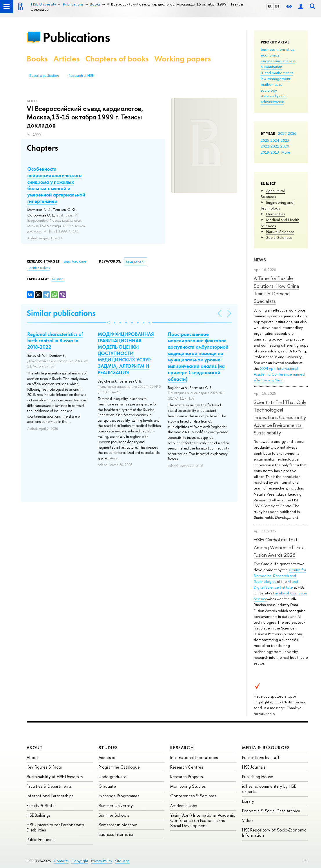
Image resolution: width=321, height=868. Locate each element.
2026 (292, 133)
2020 (285, 146)
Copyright (80, 861)
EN (277, 6)
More (286, 152)
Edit (305, 860)
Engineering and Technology (277, 205)
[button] (109, 323)
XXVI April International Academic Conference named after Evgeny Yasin (279, 374)
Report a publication (44, 76)
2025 (265, 140)
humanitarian (271, 67)
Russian (58, 279)
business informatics (277, 49)
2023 (285, 140)
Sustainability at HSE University (55, 777)
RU (270, 6)
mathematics (271, 84)
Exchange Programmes (119, 796)
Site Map (122, 861)
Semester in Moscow (118, 825)
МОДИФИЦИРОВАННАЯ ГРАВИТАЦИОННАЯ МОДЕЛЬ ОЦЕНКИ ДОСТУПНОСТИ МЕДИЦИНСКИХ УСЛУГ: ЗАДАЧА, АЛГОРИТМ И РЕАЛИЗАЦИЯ (126, 353)
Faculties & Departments (49, 786)
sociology (269, 90)
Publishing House (258, 777)
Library (248, 801)
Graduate (107, 786)
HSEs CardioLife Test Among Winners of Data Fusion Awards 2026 (279, 547)
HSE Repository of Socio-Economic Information (274, 832)
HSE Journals (254, 767)
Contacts (61, 861)
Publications (76, 37)
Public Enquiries (40, 839)
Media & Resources (266, 748)
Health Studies (38, 268)
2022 (265, 146)
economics (270, 55)
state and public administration (274, 99)
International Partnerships (50, 796)
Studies (108, 748)
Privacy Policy (102, 861)
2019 (265, 152)
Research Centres (187, 767)
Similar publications (61, 313)
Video (247, 820)
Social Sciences (279, 237)
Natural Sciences (280, 232)
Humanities (276, 214)
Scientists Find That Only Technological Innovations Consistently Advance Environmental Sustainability (280, 417)
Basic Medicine (75, 261)
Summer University (116, 806)
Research (182, 748)
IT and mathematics (277, 73)
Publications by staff (261, 757)
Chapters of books (117, 59)
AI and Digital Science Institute (276, 584)
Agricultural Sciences (273, 194)
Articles (66, 59)
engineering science (278, 61)
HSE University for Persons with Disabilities (55, 827)
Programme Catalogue (119, 767)
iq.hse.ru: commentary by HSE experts (269, 789)
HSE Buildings (39, 815)
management (279, 79)
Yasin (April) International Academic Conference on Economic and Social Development (203, 820)
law (263, 79)
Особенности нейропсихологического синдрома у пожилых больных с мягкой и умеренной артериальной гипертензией (56, 185)
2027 (282, 133)
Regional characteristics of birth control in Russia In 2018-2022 (55, 341)
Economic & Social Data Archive (271, 811)
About (35, 748)
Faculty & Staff (40, 806)
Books (37, 59)
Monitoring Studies (188, 786)
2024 (275, 140)
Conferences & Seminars (193, 796)
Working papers (183, 59)
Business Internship (116, 834)
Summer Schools (114, 815)
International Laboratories (194, 757)
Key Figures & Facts (44, 767)
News (260, 260)
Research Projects (186, 777)
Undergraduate (113, 777)
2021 (275, 146)
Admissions (108, 757)
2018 (275, 152)
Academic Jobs (184, 806)
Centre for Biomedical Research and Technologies (280, 576)
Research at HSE (81, 76)
